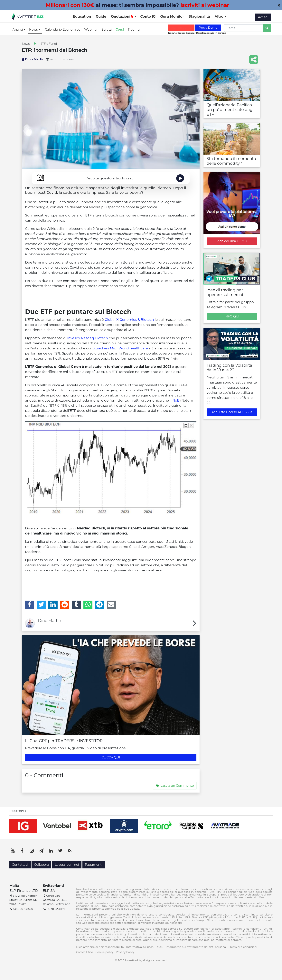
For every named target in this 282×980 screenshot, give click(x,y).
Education (82, 16)
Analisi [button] (18, 30)
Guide (101, 16)
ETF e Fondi (49, 44)
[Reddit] (65, 605)
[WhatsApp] (88, 605)
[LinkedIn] (53, 605)
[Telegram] (100, 605)
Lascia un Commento (175, 786)
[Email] (111, 605)
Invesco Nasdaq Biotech (88, 338)
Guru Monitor (172, 16)
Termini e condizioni (243, 947)
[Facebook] (30, 605)
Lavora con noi (67, 865)
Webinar (91, 30)
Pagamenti (94, 865)
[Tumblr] (76, 605)
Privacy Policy (125, 952)
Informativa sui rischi (140, 947)
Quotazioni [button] (122, 16)
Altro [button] (220, 16)
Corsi (120, 30)
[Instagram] (32, 851)
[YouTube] (13, 851)
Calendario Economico (63, 30)
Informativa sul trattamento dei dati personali (197, 947)
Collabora (41, 865)
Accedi (263, 17)
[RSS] (70, 851)
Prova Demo (208, 28)
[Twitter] (41, 605)
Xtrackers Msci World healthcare (121, 348)
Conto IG (148, 16)
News (26, 44)
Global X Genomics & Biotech (129, 320)
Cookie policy (104, 952)
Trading (134, 30)
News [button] (34, 30)
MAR (160, 947)
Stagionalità (199, 16)
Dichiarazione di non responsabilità (100, 947)
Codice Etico (85, 952)
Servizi (107, 30)
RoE (176, 400)
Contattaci (20, 865)
